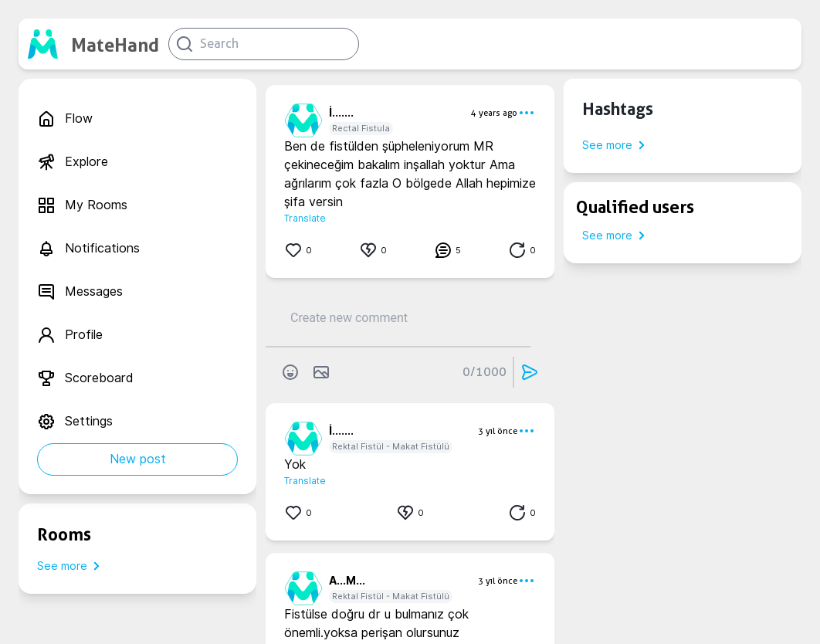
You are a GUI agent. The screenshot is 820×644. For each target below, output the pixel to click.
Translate (305, 218)
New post (138, 459)
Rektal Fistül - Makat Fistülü (391, 446)
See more (71, 566)
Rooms (64, 534)
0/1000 (485, 372)
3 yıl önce (498, 431)
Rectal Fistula (361, 128)
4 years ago (494, 113)
